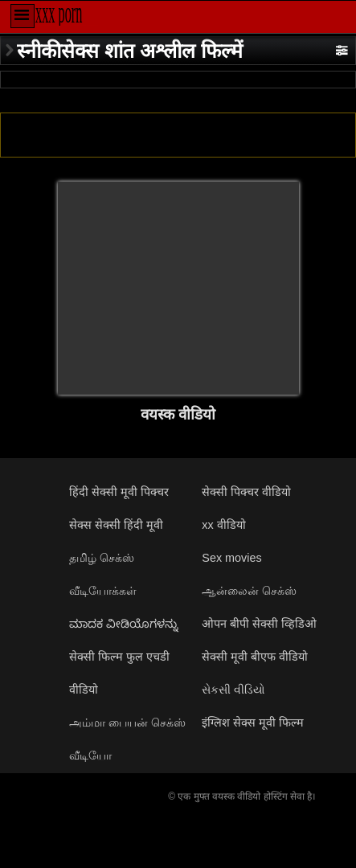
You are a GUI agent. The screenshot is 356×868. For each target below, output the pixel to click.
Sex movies (231, 558)
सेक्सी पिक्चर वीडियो (246, 492)
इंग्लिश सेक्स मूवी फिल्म (253, 723)
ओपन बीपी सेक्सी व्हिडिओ (259, 624)
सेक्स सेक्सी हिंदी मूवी (116, 525)
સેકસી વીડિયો (233, 690)
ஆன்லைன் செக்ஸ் (249, 591)
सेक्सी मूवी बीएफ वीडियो (255, 657)
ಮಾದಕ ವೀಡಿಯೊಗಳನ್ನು (124, 624)
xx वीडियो (223, 525)
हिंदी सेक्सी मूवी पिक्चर (119, 492)
